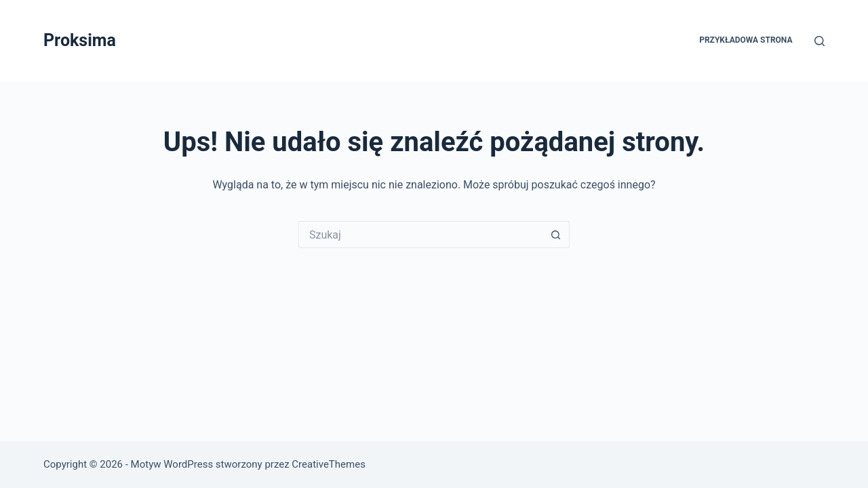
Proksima (80, 40)
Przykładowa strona (746, 40)
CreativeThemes (329, 464)
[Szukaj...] (420, 235)
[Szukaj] (820, 41)
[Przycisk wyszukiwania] (556, 235)
